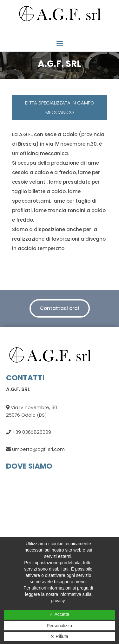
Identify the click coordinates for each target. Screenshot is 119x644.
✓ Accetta (59, 614)
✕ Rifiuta (59, 636)
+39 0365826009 (31, 432)
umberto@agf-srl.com (38, 449)
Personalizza (59, 626)
